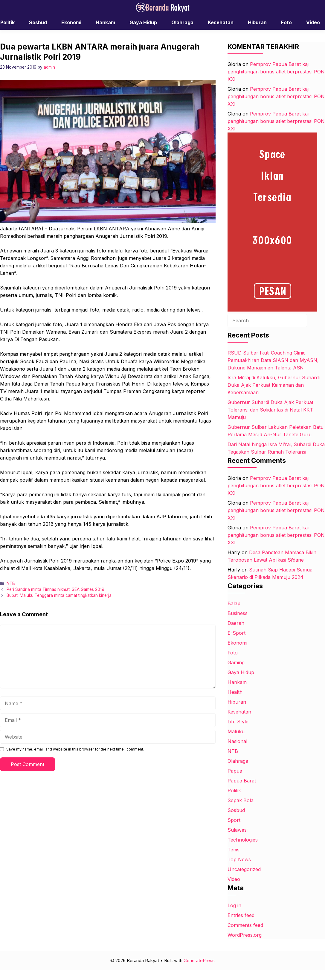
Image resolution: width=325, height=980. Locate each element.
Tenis (234, 850)
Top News (239, 859)
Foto (286, 22)
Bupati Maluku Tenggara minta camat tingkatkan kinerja (59, 595)
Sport (234, 820)
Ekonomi (71, 22)
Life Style (238, 722)
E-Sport (236, 633)
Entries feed (241, 915)
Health (235, 692)
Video (234, 879)
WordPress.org (245, 935)
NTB (11, 583)
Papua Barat (242, 781)
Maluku (236, 731)
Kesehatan (221, 22)
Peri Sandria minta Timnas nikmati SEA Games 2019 (55, 589)
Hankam (105, 22)
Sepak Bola (241, 800)
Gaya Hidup (143, 22)
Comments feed (245, 925)
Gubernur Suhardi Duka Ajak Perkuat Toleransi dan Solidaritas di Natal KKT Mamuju (270, 410)
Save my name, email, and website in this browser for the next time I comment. (75, 749)
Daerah (236, 623)
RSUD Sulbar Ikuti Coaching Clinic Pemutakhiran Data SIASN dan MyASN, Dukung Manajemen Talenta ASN (273, 360)
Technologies (243, 840)
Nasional (237, 741)
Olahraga (182, 22)
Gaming (236, 662)
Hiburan (257, 22)
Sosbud (38, 22)
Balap (234, 603)
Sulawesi (238, 830)
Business (238, 613)
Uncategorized (244, 869)
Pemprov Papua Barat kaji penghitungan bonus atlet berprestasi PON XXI (276, 72)
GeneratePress (199, 960)
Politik (234, 791)
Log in (234, 905)
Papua (235, 771)
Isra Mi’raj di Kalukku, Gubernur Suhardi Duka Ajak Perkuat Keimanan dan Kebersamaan (274, 385)
